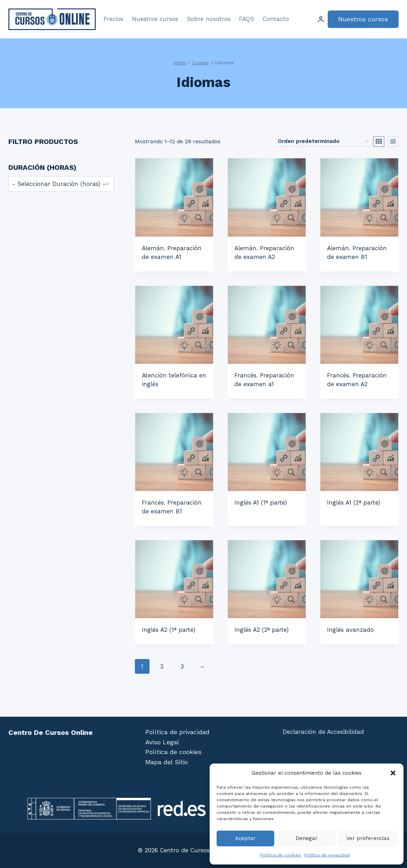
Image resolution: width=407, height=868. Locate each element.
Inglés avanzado (350, 630)
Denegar (307, 838)
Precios (113, 19)
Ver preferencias (368, 838)
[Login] (321, 19)
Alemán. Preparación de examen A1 (172, 253)
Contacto (276, 19)
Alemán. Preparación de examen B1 (357, 253)
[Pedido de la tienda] (323, 142)
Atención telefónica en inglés (174, 380)
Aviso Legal (162, 742)
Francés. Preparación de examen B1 (172, 507)
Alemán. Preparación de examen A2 (264, 253)
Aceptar (245, 838)
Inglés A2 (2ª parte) (261, 630)
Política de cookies (281, 855)
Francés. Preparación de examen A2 (357, 380)
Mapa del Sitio (167, 762)
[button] (393, 773)
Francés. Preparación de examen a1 (264, 380)
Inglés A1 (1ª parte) (261, 502)
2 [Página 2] (162, 666)
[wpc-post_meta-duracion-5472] (61, 184)
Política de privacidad (327, 855)
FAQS (246, 19)
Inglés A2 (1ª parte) (169, 630)
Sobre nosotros (209, 19)
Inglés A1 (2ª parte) (354, 502)
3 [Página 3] (182, 666)
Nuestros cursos (155, 19)
